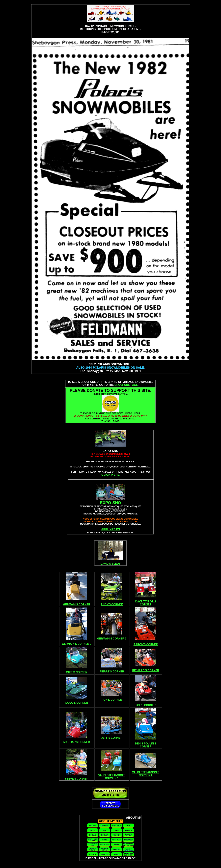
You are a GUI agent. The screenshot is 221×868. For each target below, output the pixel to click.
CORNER (146, 604)
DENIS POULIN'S (146, 744)
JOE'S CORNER (146, 705)
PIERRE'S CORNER (112, 672)
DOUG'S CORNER (77, 703)
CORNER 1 (112, 778)
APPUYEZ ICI (110, 529)
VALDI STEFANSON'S (112, 775)
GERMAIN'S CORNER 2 (77, 644)
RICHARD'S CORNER (146, 670)
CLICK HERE (110, 475)
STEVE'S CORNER (77, 779)
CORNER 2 (146, 775)
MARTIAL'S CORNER (77, 742)
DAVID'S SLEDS (111, 564)
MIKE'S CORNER (77, 672)
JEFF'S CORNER (112, 738)
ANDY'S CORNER (112, 604)
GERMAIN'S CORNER (77, 604)
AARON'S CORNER (146, 644)
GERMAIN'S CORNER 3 (112, 639)
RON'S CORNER (112, 700)
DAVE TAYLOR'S (146, 601)
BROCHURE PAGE (126, 385)
